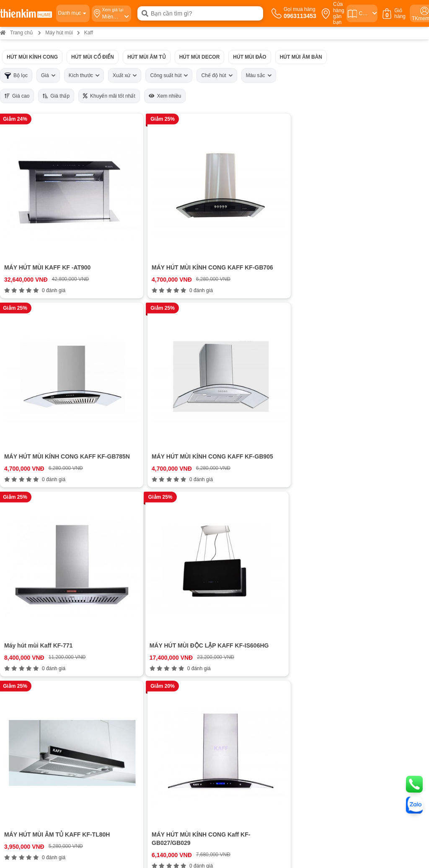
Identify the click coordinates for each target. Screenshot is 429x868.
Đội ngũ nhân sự (32, 628)
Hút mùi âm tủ (147, 57)
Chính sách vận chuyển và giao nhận (259, 604)
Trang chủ (16, 33)
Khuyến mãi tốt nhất (109, 96)
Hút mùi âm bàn (301, 57)
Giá (48, 75)
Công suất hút (169, 75)
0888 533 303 (100, 714)
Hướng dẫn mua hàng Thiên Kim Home (262, 597)
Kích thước (84, 75)
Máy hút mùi (59, 33)
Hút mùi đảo (249, 57)
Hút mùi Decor (200, 57)
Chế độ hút (217, 75)
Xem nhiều (165, 96)
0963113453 (165, 589)
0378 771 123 (107, 793)
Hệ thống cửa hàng (35, 597)
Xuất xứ (125, 75)
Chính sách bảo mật (239, 628)
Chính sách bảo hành (240, 612)
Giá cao (17, 96)
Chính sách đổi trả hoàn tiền (249, 620)
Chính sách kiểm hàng (242, 635)
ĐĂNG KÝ (399, 612)
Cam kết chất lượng (35, 620)
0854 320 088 (234, 714)
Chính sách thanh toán (242, 589)
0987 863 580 (368, 703)
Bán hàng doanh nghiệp (40, 612)
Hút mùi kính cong (32, 57)
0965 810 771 (234, 703)
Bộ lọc (16, 76)
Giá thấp (56, 96)
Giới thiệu (23, 589)
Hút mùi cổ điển (93, 57)
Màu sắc (259, 75)
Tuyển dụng (26, 604)
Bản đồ (74, 736)
